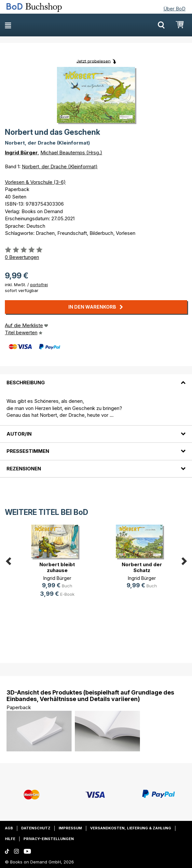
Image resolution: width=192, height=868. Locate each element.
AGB (9, 828)
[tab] (96, 379)
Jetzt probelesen (94, 61)
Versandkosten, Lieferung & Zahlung (131, 828)
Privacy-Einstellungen (49, 839)
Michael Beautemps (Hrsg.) (71, 153)
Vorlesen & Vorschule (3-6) (35, 182)
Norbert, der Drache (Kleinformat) (60, 166)
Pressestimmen (28, 451)
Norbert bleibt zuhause (57, 567)
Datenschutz (36, 828)
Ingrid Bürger (21, 153)
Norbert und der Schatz (142, 567)
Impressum (70, 828)
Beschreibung (26, 383)
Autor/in (19, 434)
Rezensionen (24, 469)
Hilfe (10, 839)
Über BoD (174, 9)
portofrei (39, 285)
